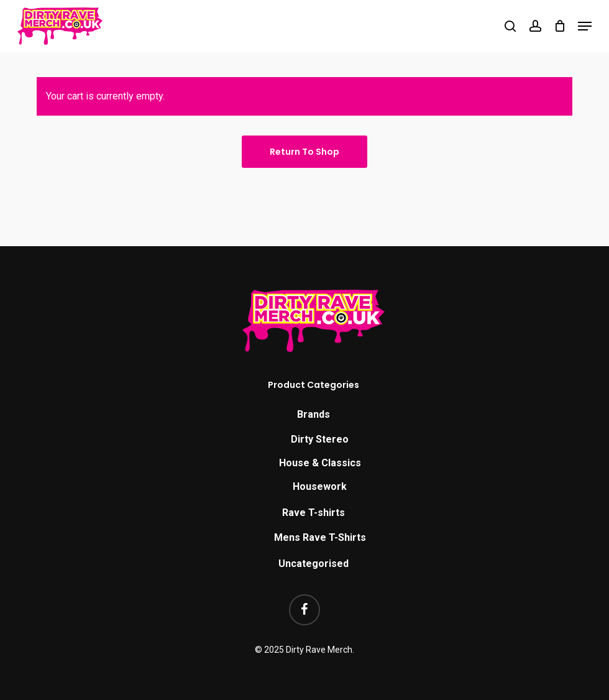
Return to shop (304, 152)
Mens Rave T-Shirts (320, 537)
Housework (320, 486)
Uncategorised (314, 564)
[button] (585, 26)
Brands (314, 414)
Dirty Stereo (320, 439)
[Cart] (560, 26)
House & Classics (320, 463)
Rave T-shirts (314, 513)
